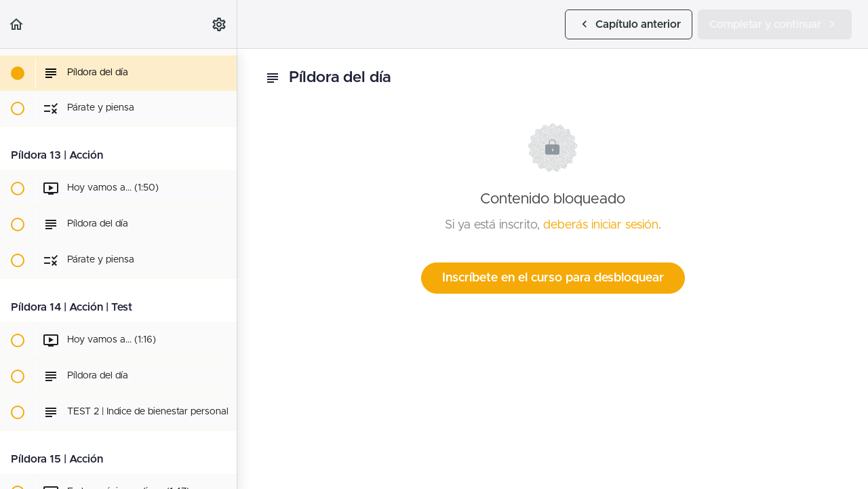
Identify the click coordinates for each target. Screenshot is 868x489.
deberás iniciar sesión (601, 225)
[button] (17, 24)
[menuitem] (220, 24)
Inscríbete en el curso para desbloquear (553, 278)
